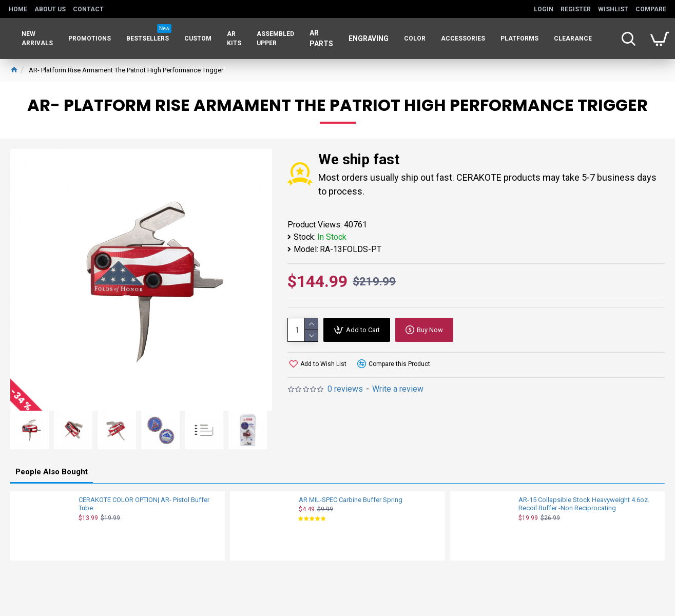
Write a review (398, 389)
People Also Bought (52, 472)
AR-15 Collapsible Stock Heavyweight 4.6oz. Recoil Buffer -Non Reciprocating (584, 504)
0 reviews (345, 389)
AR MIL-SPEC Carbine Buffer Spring (351, 500)
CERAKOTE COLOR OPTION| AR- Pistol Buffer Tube (144, 504)
